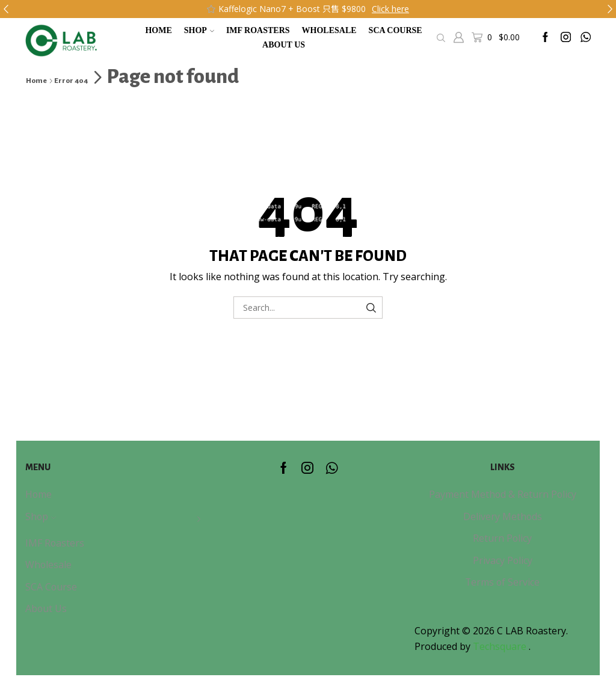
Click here (390, 9)
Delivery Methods (503, 516)
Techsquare (501, 646)
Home (158, 30)
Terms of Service (502, 582)
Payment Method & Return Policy (503, 494)
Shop (199, 30)
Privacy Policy (503, 560)
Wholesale (329, 30)
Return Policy (502, 538)
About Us (284, 45)
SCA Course (396, 30)
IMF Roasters (258, 30)
